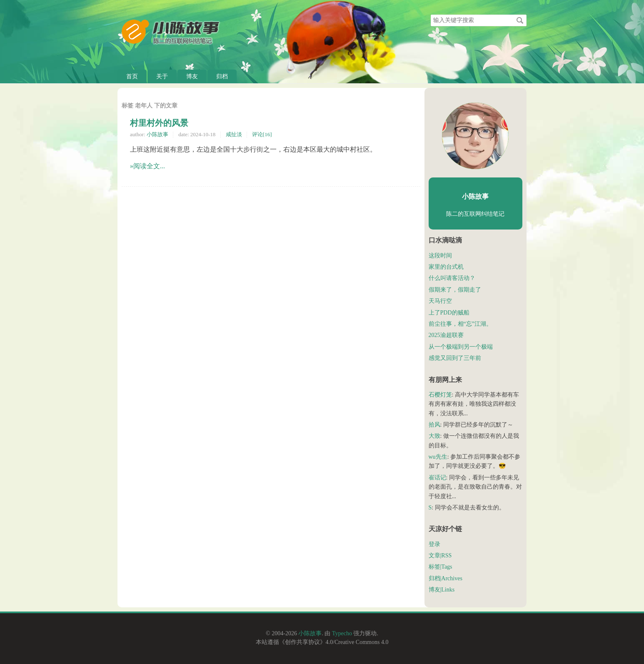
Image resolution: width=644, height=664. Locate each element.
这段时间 (440, 256)
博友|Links (442, 590)
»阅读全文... (147, 166)
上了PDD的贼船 (449, 313)
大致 (434, 436)
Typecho (342, 633)
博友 (192, 76)
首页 (132, 76)
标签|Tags (441, 567)
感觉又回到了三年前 (455, 358)
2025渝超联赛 (446, 335)
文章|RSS (440, 555)
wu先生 (438, 457)
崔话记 (437, 478)
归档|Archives (446, 578)
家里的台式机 (446, 267)
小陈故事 (157, 134)
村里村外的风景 (159, 123)
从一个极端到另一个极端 (461, 347)
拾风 (434, 425)
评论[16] (262, 134)
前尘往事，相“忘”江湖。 (460, 324)
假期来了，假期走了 (455, 290)
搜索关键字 (431, 14)
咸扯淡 (234, 134)
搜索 (520, 20)
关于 (162, 76)
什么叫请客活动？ (452, 278)
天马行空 (440, 301)
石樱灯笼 (440, 395)
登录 (434, 544)
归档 (222, 76)
